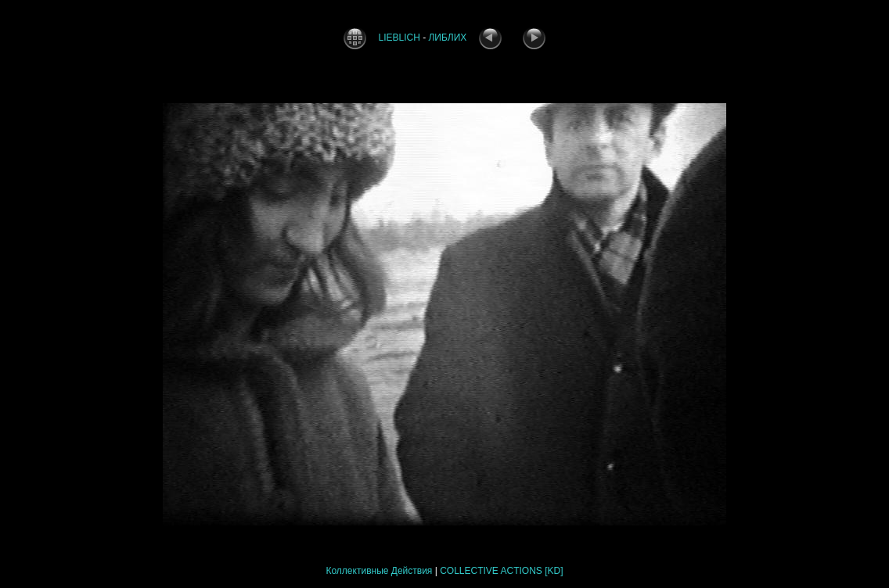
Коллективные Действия (379, 571)
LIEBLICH (399, 38)
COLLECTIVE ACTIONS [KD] (501, 571)
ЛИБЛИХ (447, 38)
